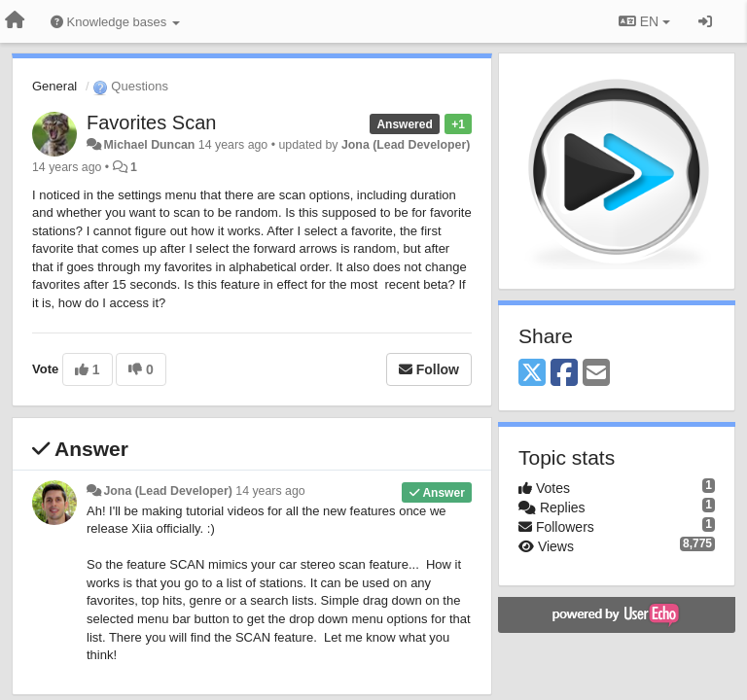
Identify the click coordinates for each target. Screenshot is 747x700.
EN (644, 21)
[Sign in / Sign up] (705, 21)
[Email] (596, 374)
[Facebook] (564, 374)
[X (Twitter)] (532, 374)
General (54, 86)
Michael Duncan (149, 145)
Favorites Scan (151, 122)
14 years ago (270, 491)
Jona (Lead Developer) (406, 145)
